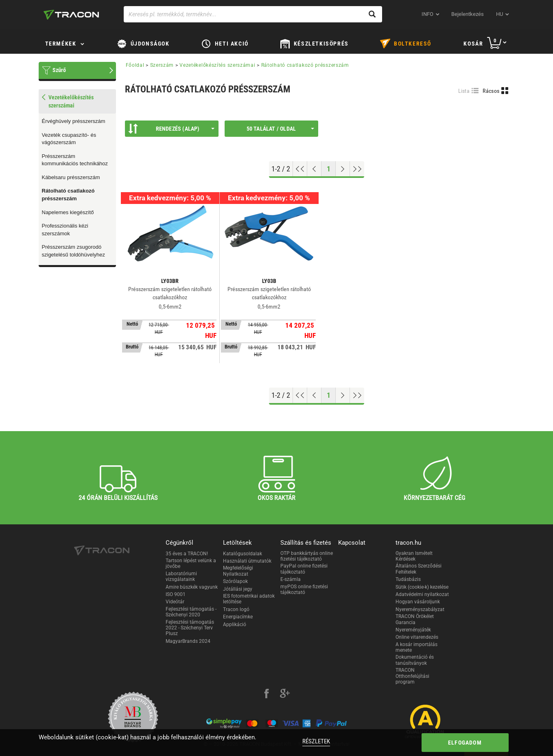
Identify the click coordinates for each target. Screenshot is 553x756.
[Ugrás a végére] (357, 169)
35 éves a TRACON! (187, 554)
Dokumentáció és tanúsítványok (415, 660)
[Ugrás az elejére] (300, 169)
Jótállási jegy (238, 589)
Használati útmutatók (247, 561)
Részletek (316, 741)
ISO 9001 (176, 594)
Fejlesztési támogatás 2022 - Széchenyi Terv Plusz (190, 628)
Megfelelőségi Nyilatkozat (238, 571)
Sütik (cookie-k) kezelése (422, 587)
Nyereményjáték (413, 630)
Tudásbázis (408, 579)
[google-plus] (285, 695)
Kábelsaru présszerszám (71, 177)
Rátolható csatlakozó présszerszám (68, 195)
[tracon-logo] (71, 15)
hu (499, 14)
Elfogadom (465, 743)
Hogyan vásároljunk (418, 602)
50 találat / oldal (280, 129)
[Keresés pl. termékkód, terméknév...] (253, 14)
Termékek (61, 44)
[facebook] (267, 695)
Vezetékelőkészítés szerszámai (217, 65)
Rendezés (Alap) (171, 129)
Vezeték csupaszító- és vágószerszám (69, 139)
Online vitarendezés (417, 637)
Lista (464, 91)
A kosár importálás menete (416, 647)
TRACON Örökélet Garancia (415, 619)
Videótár (175, 602)
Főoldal (135, 65)
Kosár (473, 44)
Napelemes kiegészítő (68, 212)
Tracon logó (236, 609)
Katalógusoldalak (243, 554)
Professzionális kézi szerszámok (65, 230)
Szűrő (59, 70)
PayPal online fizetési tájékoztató (304, 569)
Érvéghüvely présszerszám (74, 121)
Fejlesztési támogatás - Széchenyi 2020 (191, 612)
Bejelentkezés (468, 14)
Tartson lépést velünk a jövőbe (191, 563)
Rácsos (491, 91)
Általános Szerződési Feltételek (419, 569)
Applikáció (235, 625)
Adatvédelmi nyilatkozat (422, 594)
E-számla (291, 579)
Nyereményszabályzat (420, 609)
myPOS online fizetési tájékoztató (304, 589)
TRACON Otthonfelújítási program (412, 676)
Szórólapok (235, 581)
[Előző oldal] (314, 169)
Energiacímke (238, 617)
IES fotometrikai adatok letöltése (249, 599)
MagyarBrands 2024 (188, 641)
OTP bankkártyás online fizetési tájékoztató (307, 556)
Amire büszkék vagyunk (192, 587)
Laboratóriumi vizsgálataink (181, 576)
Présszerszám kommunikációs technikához (75, 160)
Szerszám (162, 65)
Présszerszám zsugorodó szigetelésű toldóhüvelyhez (73, 251)
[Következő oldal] (343, 169)
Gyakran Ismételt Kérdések (414, 556)
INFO (427, 14)
